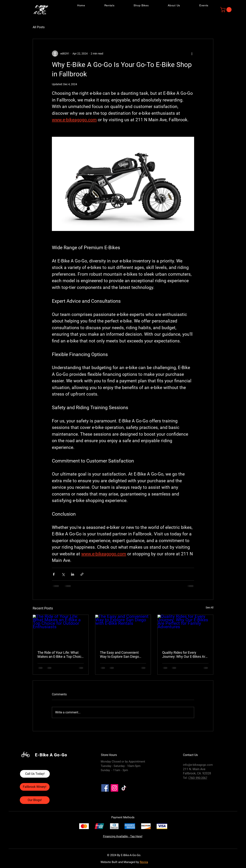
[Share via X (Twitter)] (63, 574)
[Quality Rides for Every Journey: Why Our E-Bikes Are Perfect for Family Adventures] (185, 630)
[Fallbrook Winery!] (35, 787)
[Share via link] (82, 574)
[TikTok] (124, 788)
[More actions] (192, 54)
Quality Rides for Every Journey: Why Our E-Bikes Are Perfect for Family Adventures (185, 655)
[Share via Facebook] (54, 574)
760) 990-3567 (198, 778)
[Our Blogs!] (35, 800)
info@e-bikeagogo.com (198, 765)
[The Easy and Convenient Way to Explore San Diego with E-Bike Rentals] (123, 630)
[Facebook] (105, 788)
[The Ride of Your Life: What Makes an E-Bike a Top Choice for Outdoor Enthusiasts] (61, 630)
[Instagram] (114, 788)
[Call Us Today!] (35, 774)
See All (209, 608)
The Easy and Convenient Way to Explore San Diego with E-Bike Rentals (119, 655)
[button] (226, 10)
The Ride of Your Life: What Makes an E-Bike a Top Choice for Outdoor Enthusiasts (60, 655)
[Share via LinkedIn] (73, 574)
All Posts (39, 27)
